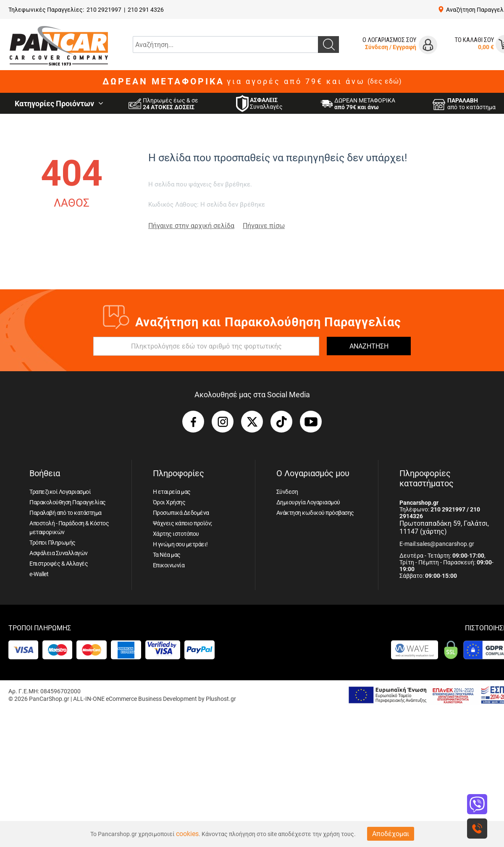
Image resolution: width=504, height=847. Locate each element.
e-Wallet (39, 574)
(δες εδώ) (385, 81)
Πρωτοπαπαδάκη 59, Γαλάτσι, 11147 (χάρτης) (444, 527)
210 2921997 (104, 10)
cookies (187, 834)
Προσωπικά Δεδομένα (181, 513)
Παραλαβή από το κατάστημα (66, 513)
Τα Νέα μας (167, 555)
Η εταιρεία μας (172, 492)
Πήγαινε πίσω (264, 226)
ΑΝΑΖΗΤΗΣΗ (369, 346)
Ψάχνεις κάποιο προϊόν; (182, 523)
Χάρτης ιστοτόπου (176, 534)
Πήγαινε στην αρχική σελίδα (191, 226)
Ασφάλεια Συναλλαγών (59, 553)
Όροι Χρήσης (169, 502)
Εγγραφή (404, 47)
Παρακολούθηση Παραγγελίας (68, 502)
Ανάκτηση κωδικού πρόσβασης (315, 513)
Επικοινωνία (169, 565)
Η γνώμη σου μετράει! (180, 544)
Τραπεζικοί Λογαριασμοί (60, 492)
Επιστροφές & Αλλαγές (59, 564)
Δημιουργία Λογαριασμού (308, 502)
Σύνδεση (377, 47)
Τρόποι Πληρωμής (52, 543)
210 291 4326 (146, 10)
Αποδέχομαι (391, 834)
